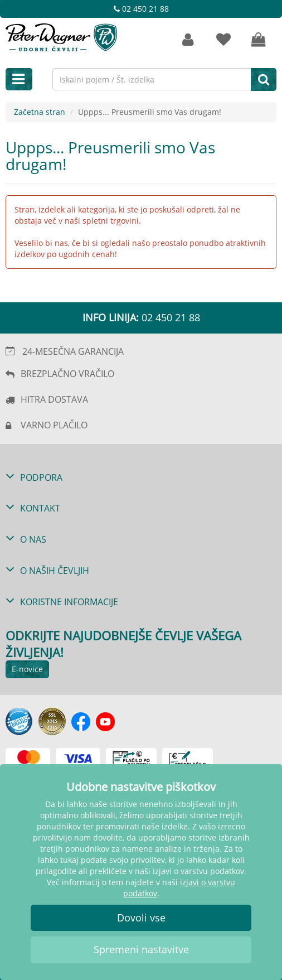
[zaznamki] (223, 40)
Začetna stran (40, 112)
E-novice (27, 669)
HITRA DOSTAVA (54, 399)
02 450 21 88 (141, 9)
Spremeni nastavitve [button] (141, 949)
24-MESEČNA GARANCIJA (73, 351)
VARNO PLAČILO (54, 425)
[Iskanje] (264, 79)
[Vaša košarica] (259, 40)
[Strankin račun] (188, 40)
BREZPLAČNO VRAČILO (67, 374)
